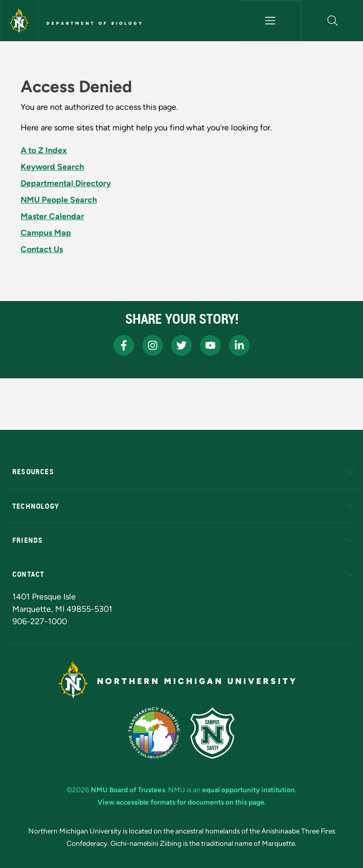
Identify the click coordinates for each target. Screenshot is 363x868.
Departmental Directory (66, 183)
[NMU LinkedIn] (239, 345)
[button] (332, 21)
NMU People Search (59, 200)
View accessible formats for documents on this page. (182, 802)
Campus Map (46, 233)
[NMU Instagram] (153, 345)
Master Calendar (52, 216)
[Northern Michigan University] (19, 21)
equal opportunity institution (249, 790)
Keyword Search (52, 167)
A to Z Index (44, 150)
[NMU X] (181, 345)
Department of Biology (95, 23)
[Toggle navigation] (271, 21)
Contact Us (42, 249)
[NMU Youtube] (210, 345)
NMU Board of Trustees (128, 790)
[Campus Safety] (212, 733)
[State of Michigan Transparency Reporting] (154, 733)
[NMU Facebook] (124, 345)
